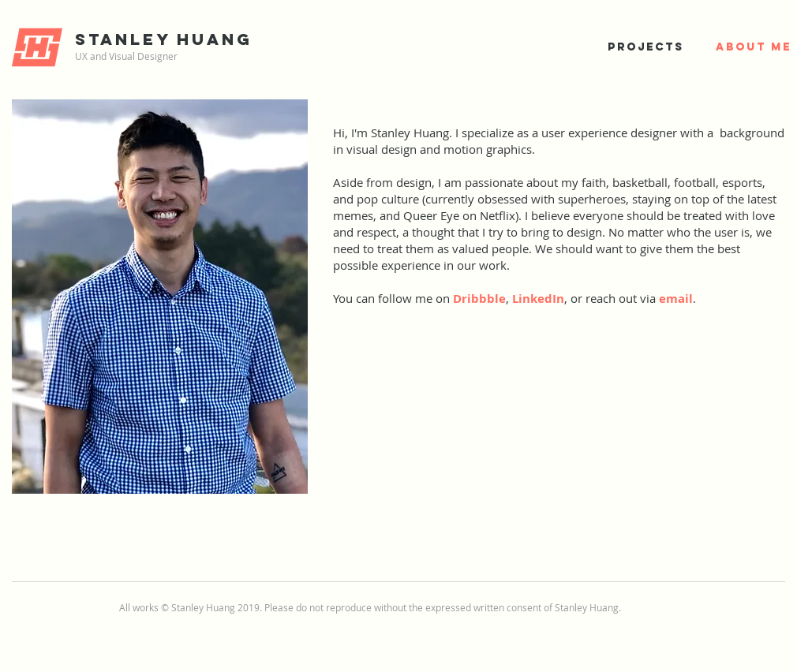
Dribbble (479, 299)
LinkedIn (538, 299)
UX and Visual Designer (126, 56)
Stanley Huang (164, 39)
